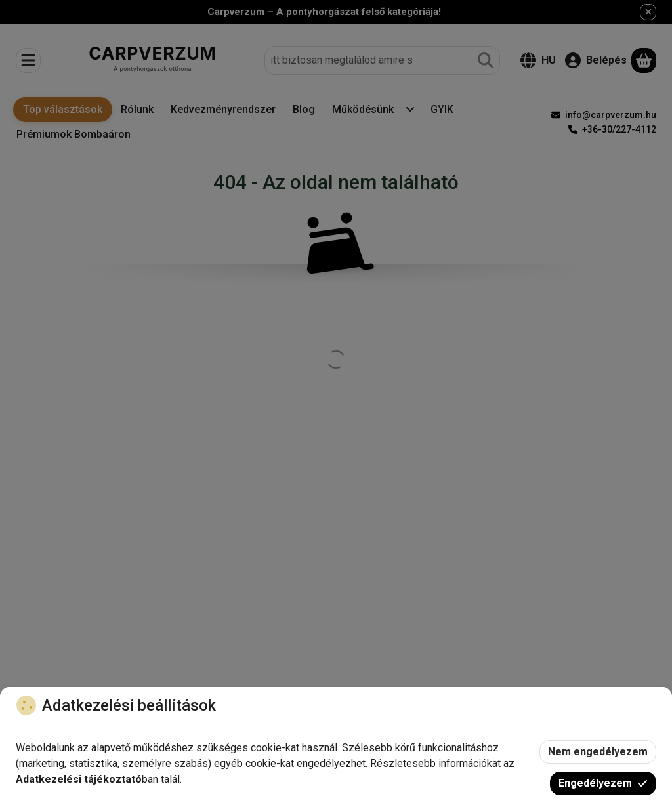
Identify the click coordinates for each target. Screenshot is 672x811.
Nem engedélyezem (598, 752)
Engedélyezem (603, 783)
